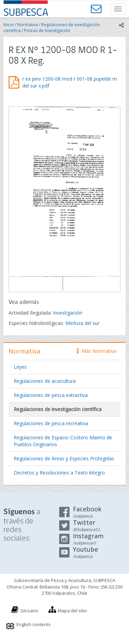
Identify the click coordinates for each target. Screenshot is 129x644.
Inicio (9, 25)
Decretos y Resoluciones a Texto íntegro (59, 473)
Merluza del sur (82, 323)
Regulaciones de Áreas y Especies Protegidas (64, 458)
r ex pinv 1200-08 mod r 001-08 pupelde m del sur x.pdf (70, 82)
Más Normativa (97, 351)
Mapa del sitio (72, 611)
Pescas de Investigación (47, 30)
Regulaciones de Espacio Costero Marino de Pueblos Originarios (63, 441)
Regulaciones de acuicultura (45, 381)
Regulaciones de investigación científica (58, 409)
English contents (34, 624)
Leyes (20, 367)
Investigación (68, 313)
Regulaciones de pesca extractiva (51, 395)
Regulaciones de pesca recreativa (51, 423)
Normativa (28, 25)
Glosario (29, 611)
